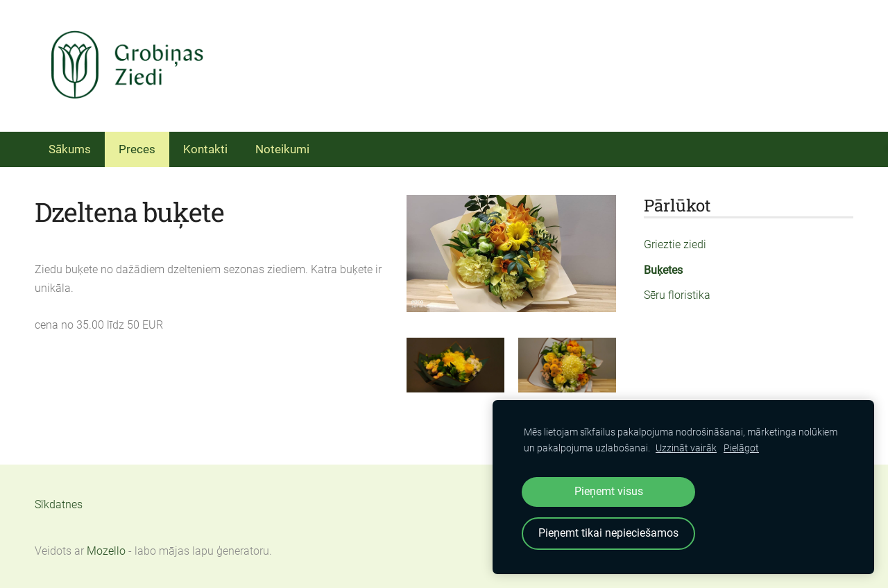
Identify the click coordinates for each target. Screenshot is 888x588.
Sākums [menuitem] (70, 149)
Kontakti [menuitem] (205, 149)
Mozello (106, 551)
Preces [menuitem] (137, 149)
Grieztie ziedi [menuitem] (675, 244)
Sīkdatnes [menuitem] (59, 504)
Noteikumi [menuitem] (282, 149)
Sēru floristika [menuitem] (677, 295)
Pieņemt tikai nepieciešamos (608, 533)
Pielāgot (741, 448)
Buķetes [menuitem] (663, 270)
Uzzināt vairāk (686, 448)
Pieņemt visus (609, 491)
